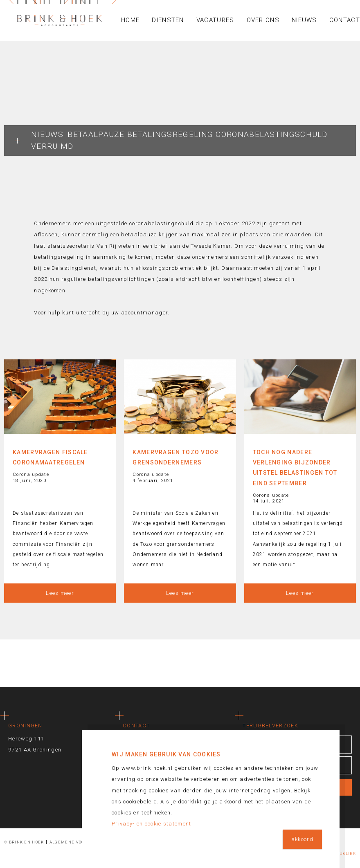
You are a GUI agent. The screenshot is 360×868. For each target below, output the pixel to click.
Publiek (346, 854)
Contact (136, 726)
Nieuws (304, 20)
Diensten (168, 20)
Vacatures (215, 20)
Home (130, 20)
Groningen (25, 726)
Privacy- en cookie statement (151, 824)
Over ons (263, 20)
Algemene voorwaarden (79, 842)
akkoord (302, 839)
